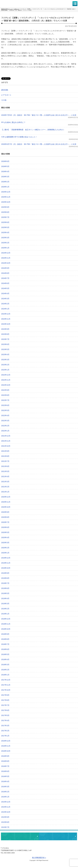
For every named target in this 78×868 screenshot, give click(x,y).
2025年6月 (5, 222)
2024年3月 (5, 299)
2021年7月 (5, 461)
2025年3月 (5, 238)
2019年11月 (6, 563)
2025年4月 (5, 232)
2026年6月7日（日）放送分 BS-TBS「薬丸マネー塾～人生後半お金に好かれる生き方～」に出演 (39, 144)
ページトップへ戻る (69, 829)
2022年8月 (5, 395)
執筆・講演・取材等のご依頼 (58, 836)
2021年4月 (5, 476)
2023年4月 (5, 354)
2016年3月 (5, 787)
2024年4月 (5, 293)
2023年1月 (5, 370)
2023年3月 (5, 360)
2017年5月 (5, 715)
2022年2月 (5, 426)
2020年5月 (5, 532)
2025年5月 (5, 227)
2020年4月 (5, 537)
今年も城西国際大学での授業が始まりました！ (19, 137)
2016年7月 (5, 766)
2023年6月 (5, 344)
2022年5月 (5, 410)
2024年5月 (5, 288)
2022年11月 (6, 380)
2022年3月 (5, 421)
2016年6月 (5, 771)
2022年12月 (6, 375)
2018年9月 (5, 634)
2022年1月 (5, 431)
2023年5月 (5, 349)
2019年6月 (5, 588)
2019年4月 (5, 598)
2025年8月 (5, 212)
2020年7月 (5, 522)
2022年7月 (5, 400)
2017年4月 (5, 720)
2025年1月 (5, 248)
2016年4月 (5, 781)
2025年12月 (6, 192)
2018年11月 (6, 624)
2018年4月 (5, 659)
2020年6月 (5, 527)
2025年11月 (6, 197)
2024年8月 (5, 273)
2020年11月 (6, 502)
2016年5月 (5, 776)
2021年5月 (5, 471)
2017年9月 (5, 695)
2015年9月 (5, 817)
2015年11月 (6, 807)
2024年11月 (6, 258)
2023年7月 (5, 339)
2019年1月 (5, 614)
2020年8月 (5, 517)
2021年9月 (5, 451)
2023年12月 (6, 314)
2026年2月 (5, 182)
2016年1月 (5, 797)
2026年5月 (5, 166)
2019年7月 (5, 583)
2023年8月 (5, 334)
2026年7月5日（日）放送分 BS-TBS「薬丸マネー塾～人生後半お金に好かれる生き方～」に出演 (39, 115)
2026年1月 (5, 187)
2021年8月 (5, 456)
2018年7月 (5, 644)
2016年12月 (6, 741)
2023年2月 (5, 365)
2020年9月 (5, 512)
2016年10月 (6, 751)
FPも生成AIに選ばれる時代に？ (13, 122)
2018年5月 (5, 654)
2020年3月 (5, 543)
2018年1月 (5, 675)
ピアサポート (6, 95)
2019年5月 (5, 593)
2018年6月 (5, 649)
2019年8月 (5, 578)
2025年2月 (5, 243)
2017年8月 (5, 700)
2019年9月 (5, 573)
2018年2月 (5, 670)
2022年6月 (5, 405)
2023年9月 (5, 329)
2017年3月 (5, 726)
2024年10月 (6, 263)
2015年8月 (5, 822)
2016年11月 (6, 746)
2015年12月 (6, 802)
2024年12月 (6, 253)
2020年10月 (6, 507)
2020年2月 (5, 548)
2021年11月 (6, 441)
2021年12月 (6, 436)
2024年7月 (5, 278)
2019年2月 (5, 609)
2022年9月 (5, 390)
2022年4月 (5, 415)
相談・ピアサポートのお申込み (20, 836)
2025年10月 (6, 202)
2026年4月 (5, 171)
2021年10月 (6, 446)
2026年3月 (5, 177)
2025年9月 (5, 207)
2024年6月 (5, 283)
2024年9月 (5, 268)
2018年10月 (6, 629)
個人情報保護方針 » (39, 858)
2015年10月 (6, 812)
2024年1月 (5, 309)
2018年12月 (6, 619)
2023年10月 (6, 324)
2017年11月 (6, 685)
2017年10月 (6, 690)
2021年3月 (5, 482)
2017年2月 (5, 731)
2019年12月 (6, 558)
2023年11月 (6, 319)
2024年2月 (5, 304)
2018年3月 (5, 665)
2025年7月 (5, 217)
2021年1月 (5, 492)
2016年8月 (5, 761)
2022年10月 (6, 385)
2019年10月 (6, 568)
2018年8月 (5, 639)
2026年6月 (5, 161)
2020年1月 (5, 553)
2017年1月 (5, 736)
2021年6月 (5, 466)
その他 (4, 100)
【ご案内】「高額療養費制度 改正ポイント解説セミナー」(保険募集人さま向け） (33, 130)
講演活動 (5, 90)
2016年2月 (5, 792)
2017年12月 (6, 680)
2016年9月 (5, 756)
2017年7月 (5, 705)
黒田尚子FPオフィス (12, 3)
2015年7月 (5, 827)
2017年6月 (5, 710)
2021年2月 (5, 487)
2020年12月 (6, 497)
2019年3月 (5, 604)
